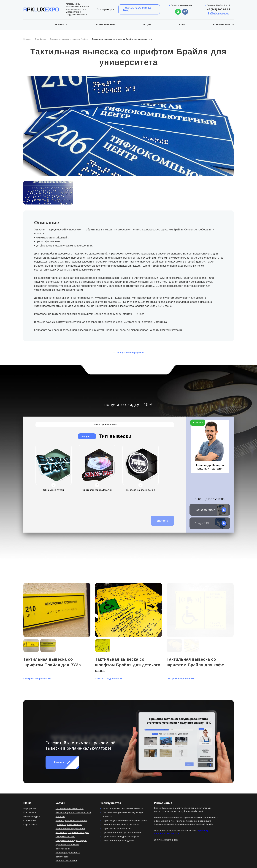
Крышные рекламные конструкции (67, 847)
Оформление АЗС (65, 837)
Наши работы (105, 24)
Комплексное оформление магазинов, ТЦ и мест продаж (72, 831)
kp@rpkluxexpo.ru (218, 13)
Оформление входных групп (71, 841)
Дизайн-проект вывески (69, 825)
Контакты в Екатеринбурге (32, 814)
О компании (221, 24)
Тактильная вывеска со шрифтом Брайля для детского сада (128, 665)
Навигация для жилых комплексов (68, 855)
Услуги (60, 24)
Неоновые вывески (66, 861)
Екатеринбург (105, 9)
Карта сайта (30, 825)
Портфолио (41, 39)
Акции (147, 24)
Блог (182, 24)
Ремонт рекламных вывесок (71, 821)
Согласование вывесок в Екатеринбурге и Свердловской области (73, 813)
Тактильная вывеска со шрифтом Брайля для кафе (195, 662)
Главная (27, 39)
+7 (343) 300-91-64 (218, 10)
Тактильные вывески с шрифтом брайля (69, 39)
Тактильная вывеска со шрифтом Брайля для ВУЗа (52, 662)
